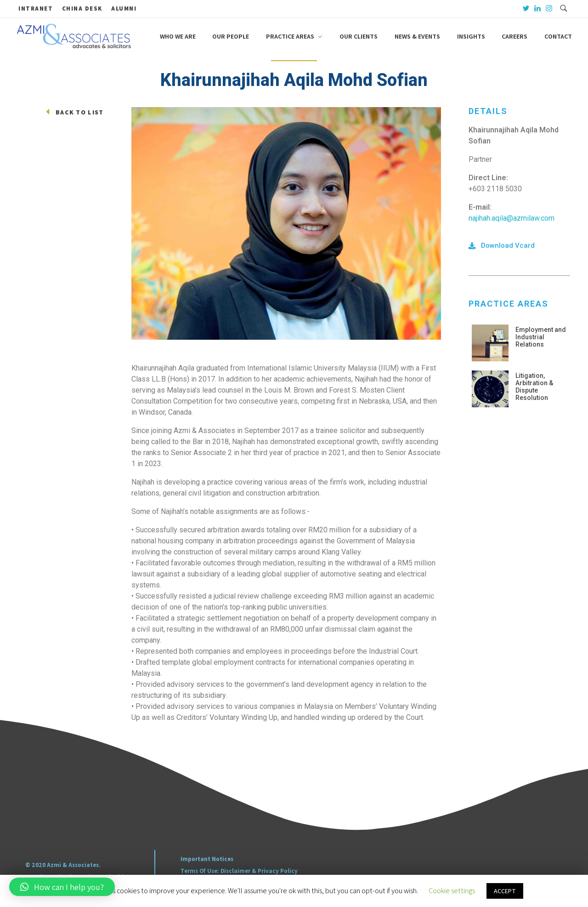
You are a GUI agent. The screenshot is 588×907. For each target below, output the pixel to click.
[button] (502, 246)
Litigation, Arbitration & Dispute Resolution (534, 387)
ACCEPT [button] (505, 891)
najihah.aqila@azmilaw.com (512, 218)
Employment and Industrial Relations (541, 337)
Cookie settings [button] (452, 891)
